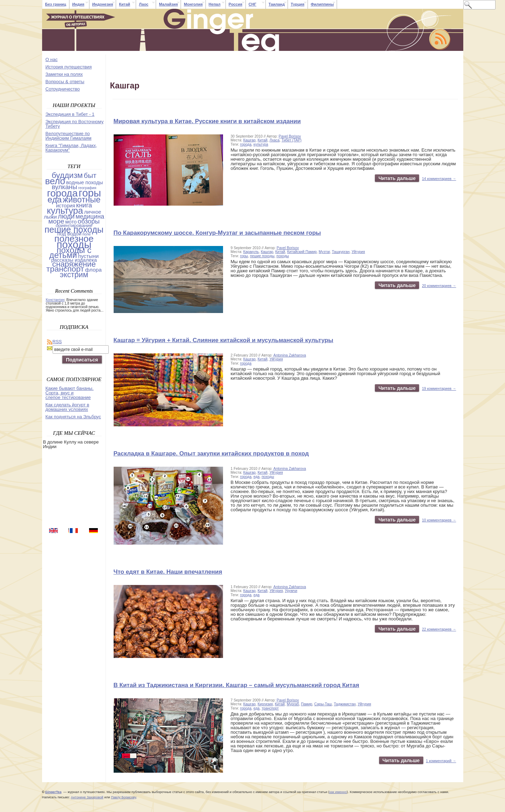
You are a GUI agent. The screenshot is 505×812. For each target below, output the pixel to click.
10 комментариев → (439, 520)
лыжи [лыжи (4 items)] (50, 217)
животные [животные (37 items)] (82, 200)
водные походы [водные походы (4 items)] (84, 182)
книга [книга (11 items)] (84, 205)
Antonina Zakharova (290, 355)
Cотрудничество (63, 89)
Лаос (144, 4)
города (246, 144)
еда (257, 477)
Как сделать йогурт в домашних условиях (68, 407)
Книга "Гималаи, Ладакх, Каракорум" (71, 148)
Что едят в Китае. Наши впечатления (168, 572)
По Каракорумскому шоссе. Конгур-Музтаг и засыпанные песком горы (217, 233)
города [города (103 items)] (62, 193)
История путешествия (69, 67)
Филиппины (322, 4)
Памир (307, 704)
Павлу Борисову (123, 797)
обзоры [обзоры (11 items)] (89, 221)
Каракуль (251, 252)
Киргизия (265, 704)
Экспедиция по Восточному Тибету (75, 124)
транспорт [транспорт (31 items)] (65, 269)
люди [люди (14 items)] (66, 216)
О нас (52, 59)
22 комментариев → (439, 629)
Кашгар (249, 140)
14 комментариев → (439, 179)
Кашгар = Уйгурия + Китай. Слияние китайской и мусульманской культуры (224, 340)
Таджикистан (345, 704)
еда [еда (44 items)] (55, 199)
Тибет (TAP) (292, 140)
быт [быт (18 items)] (90, 175)
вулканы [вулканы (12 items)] (64, 187)
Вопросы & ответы (65, 82)
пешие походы (262, 256)
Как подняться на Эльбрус (73, 417)
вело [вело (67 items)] (55, 181)
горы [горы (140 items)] (90, 193)
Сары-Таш (323, 704)
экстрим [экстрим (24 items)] (74, 275)
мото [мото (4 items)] (71, 222)
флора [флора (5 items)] (94, 270)
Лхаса (274, 140)
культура (261, 144)
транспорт (270, 708)
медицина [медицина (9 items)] (90, 217)
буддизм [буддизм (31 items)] (67, 175)
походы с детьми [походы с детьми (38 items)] (70, 253)
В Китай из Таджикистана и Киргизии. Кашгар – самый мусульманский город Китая (237, 685)
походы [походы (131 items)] (74, 245)
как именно (338, 792)
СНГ (252, 4)
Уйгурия (358, 252)
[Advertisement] (75, 487)
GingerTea (53, 792)
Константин (55, 300)
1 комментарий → (441, 761)
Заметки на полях (64, 74)
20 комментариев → (439, 286)
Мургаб (293, 704)
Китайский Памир (302, 252)
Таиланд (277, 4)
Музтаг (324, 252)
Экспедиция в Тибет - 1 (70, 114)
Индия (78, 4)
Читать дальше (397, 178)
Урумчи (291, 591)
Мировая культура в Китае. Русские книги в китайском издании (207, 121)
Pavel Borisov (290, 136)
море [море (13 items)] (56, 221)
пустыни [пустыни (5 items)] (88, 256)
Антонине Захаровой (87, 797)
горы (244, 256)
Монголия (193, 4)
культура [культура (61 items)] (65, 211)
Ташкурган (341, 252)
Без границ (56, 4)
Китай (124, 4)
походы (282, 256)
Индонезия (103, 4)
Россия (235, 4)
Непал (215, 4)
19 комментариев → (439, 389)
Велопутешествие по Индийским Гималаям (69, 136)
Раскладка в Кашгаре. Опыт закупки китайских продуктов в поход (211, 454)
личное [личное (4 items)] (93, 212)
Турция (298, 4)
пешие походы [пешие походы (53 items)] (74, 229)
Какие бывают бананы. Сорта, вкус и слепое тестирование (70, 393)
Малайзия (168, 4)
